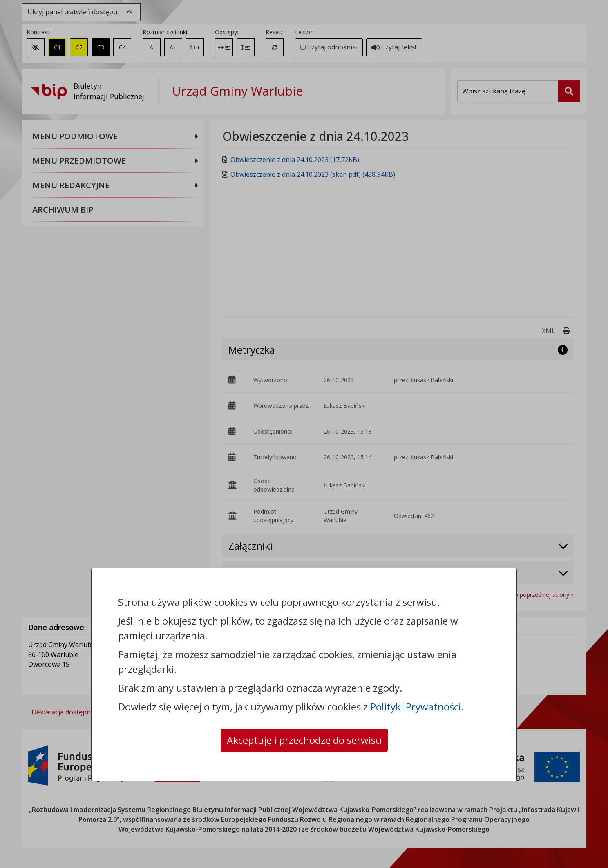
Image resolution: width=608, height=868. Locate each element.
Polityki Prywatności (416, 707)
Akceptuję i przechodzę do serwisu (304, 740)
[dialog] (304, 434)
